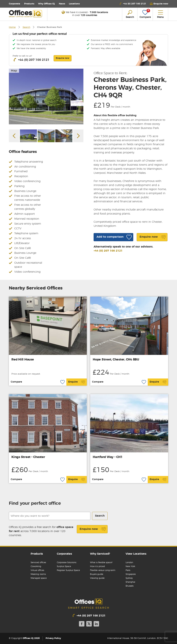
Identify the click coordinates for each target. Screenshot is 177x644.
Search (26, 27)
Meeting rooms (38, 574)
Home (12, 27)
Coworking (36, 566)
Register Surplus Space (68, 570)
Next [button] (78, 136)
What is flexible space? (101, 562)
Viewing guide (97, 578)
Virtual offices (37, 570)
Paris (128, 570)
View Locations (136, 554)
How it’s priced (97, 566)
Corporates (64, 554)
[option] (46, 96)
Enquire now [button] (63, 58)
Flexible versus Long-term (103, 570)
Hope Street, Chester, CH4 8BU (116, 360)
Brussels (130, 586)
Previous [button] (14, 136)
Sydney (129, 578)
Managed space (39, 578)
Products (29, 4)
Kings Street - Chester (28, 457)
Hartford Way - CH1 (108, 457)
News (62, 4)
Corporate (14, 4)
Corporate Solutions (67, 562)
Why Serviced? (100, 554)
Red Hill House (23, 360)
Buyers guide (97, 574)
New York (130, 566)
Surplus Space (64, 566)
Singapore (131, 574)
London (129, 562)
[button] (159, 4)
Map (14, 71)
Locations (74, 4)
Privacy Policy (53, 638)
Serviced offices (38, 562)
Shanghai (130, 582)
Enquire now (93, 529)
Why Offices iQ (46, 4)
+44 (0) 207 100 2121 (108, 251)
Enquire (77, 382)
